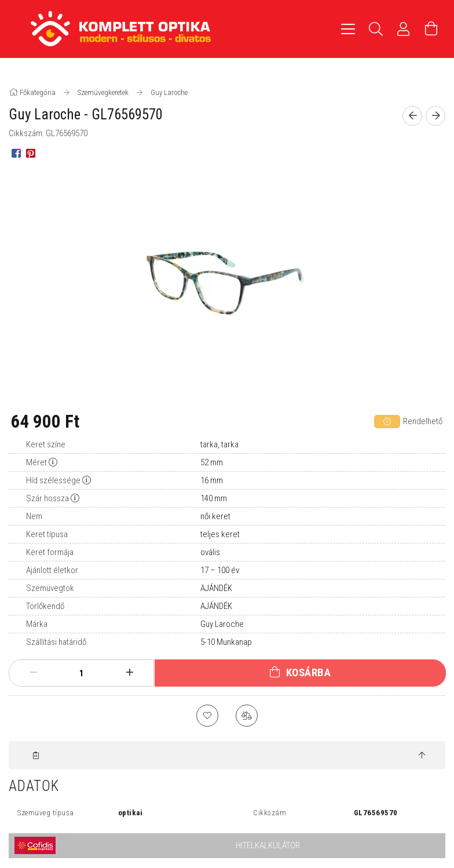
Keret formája (50, 552)
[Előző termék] (412, 116)
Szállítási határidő (56, 642)
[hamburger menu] (348, 29)
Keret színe (46, 444)
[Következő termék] (435, 116)
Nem (34, 516)
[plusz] (129, 673)
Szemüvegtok (50, 588)
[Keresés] (376, 29)
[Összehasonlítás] (247, 716)
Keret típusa (47, 534)
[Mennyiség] (82, 673)
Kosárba (309, 672)
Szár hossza (47, 498)
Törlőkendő (45, 606)
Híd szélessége (53, 480)
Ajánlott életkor (52, 570)
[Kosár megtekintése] (431, 29)
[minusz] (33, 673)
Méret (36, 462)
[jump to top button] (422, 757)
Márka (37, 624)
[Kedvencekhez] (207, 716)
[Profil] (404, 29)
